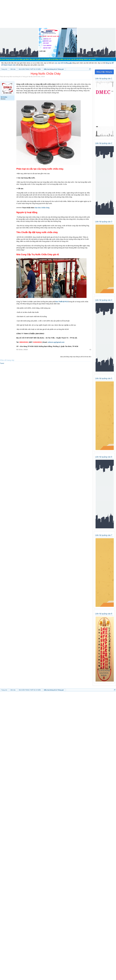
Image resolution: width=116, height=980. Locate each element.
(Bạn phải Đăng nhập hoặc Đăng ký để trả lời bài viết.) (76, 357)
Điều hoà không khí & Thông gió (19, 77)
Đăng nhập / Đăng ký (104, 72)
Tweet (2, 363)
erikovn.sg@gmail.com (56, 342)
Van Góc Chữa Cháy (42, 208)
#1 (90, 350)
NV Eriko (38, 77)
